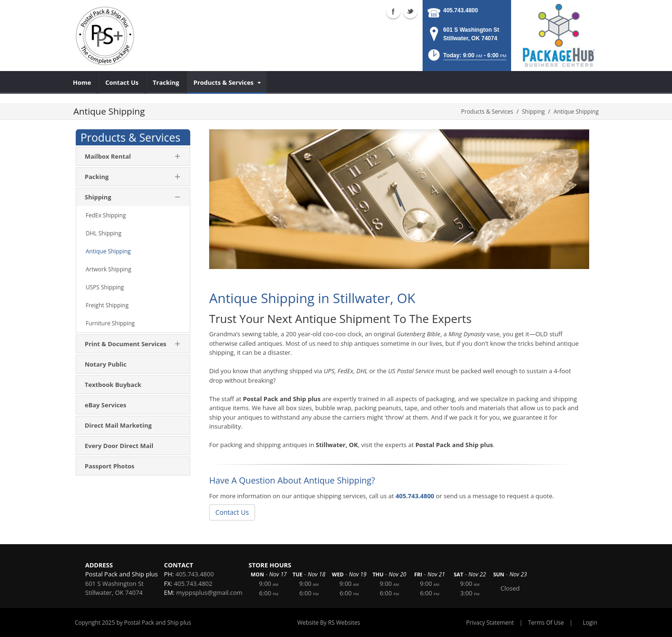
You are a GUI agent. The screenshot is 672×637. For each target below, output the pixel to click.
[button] (466, 58)
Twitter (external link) (410, 11)
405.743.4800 (461, 10)
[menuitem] (82, 82)
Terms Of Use (546, 623)
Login (590, 623)
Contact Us (232, 512)
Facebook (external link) (393, 11)
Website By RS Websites (329, 623)
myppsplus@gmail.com (209, 592)
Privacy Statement (490, 623)
